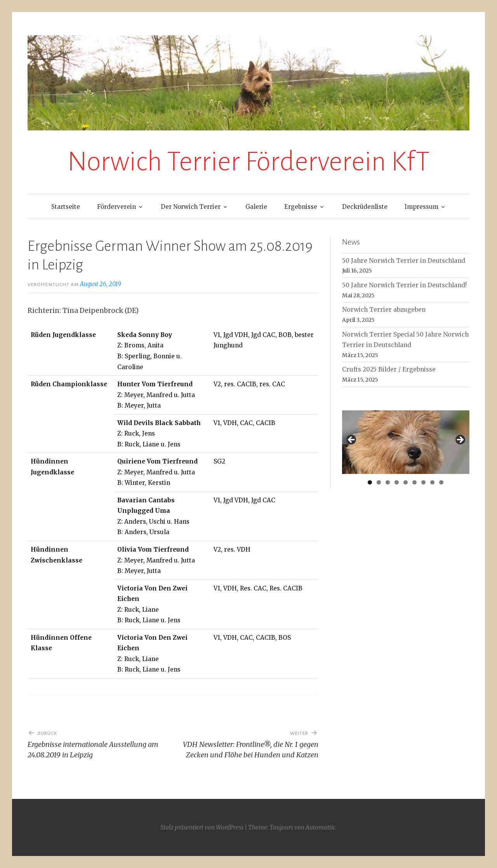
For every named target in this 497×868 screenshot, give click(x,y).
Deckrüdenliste (365, 207)
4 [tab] (397, 482)
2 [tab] (379, 482)
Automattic (321, 827)
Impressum (421, 207)
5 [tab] (406, 482)
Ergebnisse (301, 207)
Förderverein (116, 207)
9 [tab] (441, 482)
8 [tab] (432, 482)
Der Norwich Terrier (191, 207)
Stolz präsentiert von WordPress (202, 827)
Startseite (66, 207)
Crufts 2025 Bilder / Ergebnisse (389, 369)
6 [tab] (414, 482)
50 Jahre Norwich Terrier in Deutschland (404, 261)
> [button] (460, 440)
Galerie (256, 207)
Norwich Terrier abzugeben (384, 310)
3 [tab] (388, 482)
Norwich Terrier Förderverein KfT (248, 162)
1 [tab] (370, 482)
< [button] (352, 440)
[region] (406, 442)
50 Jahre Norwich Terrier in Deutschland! (404, 285)
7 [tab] (423, 482)
